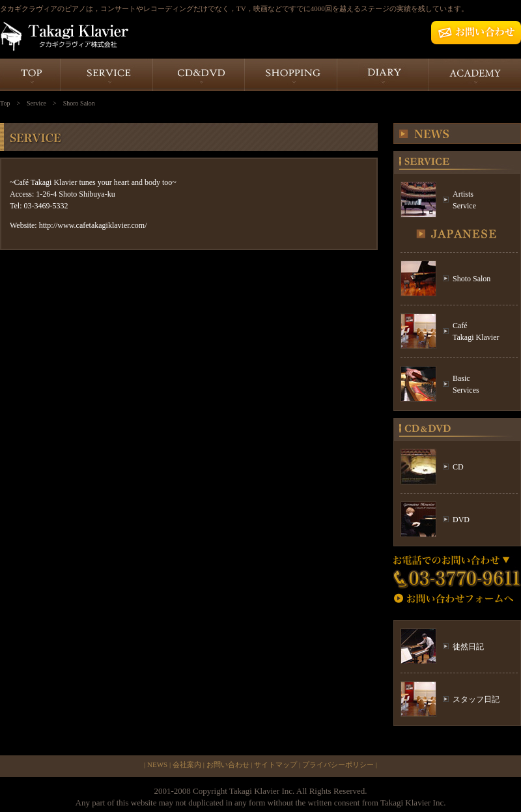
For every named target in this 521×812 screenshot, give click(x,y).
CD (458, 467)
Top (5, 103)
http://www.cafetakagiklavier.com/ (93, 225)
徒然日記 (468, 647)
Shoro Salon (79, 103)
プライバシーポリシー (338, 764)
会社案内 (187, 764)
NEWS (157, 764)
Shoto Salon (472, 279)
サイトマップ (275, 764)
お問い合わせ (228, 764)
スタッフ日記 (476, 699)
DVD (461, 520)
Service (36, 103)
